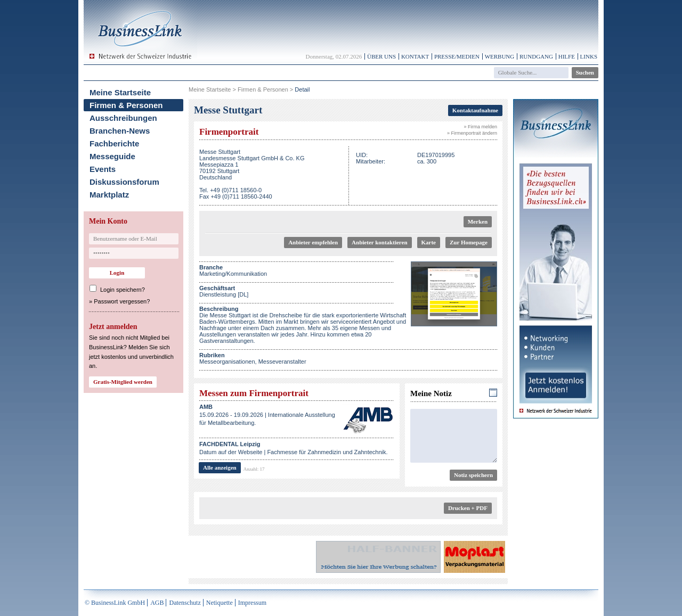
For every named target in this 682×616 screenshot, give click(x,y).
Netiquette (220, 603)
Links (589, 56)
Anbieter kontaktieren (379, 242)
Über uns (381, 56)
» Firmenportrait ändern (472, 133)
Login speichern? (123, 290)
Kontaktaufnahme (475, 110)
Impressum (252, 603)
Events (103, 169)
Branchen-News (120, 131)
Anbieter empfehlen (313, 242)
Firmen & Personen (126, 105)
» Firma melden (480, 127)
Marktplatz (109, 195)
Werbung (500, 56)
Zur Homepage (469, 242)
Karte (429, 242)
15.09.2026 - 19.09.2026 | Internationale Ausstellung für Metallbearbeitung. (267, 415)
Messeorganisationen (227, 362)
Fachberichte (114, 143)
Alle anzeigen (220, 467)
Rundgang (536, 56)
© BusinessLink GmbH (115, 603)
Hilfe (567, 56)
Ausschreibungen (123, 118)
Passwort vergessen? (122, 301)
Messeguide (112, 156)
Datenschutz (185, 603)
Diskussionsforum (124, 182)
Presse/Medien (457, 56)
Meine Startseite (120, 92)
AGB (157, 603)
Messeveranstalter (282, 362)
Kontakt (415, 56)
